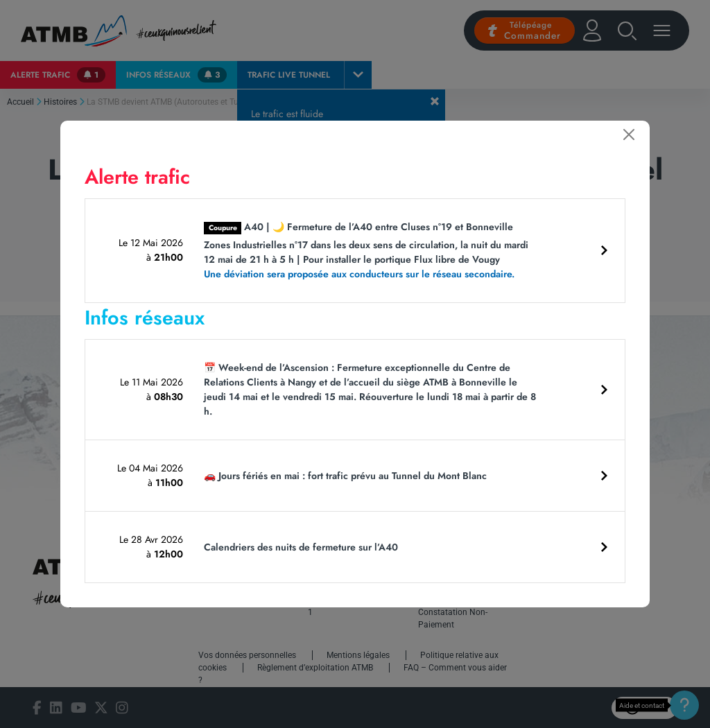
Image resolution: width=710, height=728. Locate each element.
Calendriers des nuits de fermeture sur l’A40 (301, 547)
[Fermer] (629, 135)
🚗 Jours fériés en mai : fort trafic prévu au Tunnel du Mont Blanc (345, 476)
